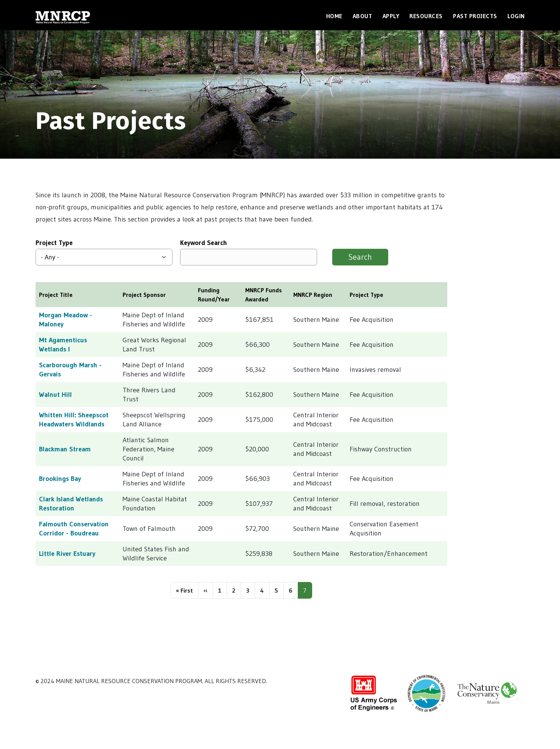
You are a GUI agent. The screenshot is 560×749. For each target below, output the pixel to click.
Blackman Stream (65, 449)
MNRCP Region (313, 295)
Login (516, 16)
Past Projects (475, 16)
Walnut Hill (55, 395)
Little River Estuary (67, 554)
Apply (391, 16)
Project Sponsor (144, 295)
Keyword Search (204, 243)
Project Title (56, 295)
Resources (426, 16)
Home (334, 16)
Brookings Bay (60, 479)
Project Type (54, 243)
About (362, 16)
